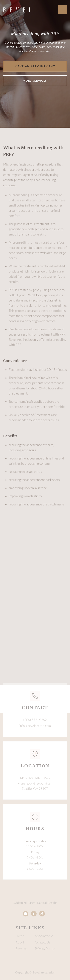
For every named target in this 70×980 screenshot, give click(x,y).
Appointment (44, 936)
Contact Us (43, 942)
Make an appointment (35, 66)
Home (20, 936)
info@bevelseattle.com (35, 726)
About (20, 942)
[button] (63, 9)
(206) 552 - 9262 (35, 720)
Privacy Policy (45, 949)
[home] (17, 9)
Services (22, 949)
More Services (35, 81)
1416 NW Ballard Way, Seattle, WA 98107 (35, 783)
